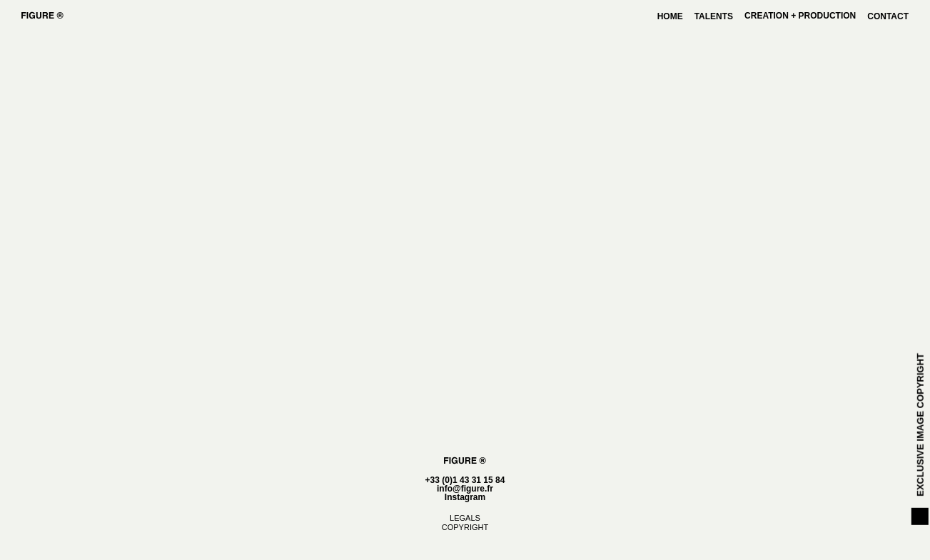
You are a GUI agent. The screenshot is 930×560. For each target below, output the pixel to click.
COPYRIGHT (465, 527)
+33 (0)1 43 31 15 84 (465, 480)
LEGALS (465, 518)
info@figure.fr (465, 489)
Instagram (465, 497)
